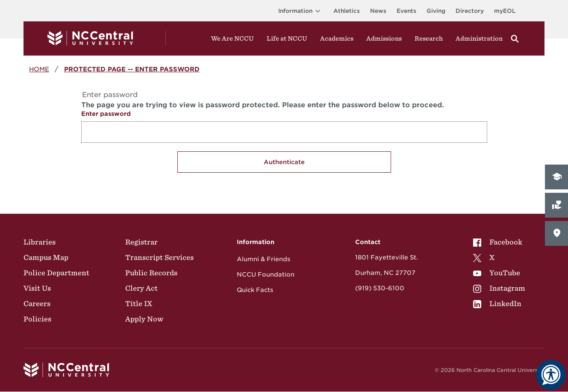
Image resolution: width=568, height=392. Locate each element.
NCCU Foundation (266, 274)
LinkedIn (497, 304)
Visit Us (37, 288)
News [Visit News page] (378, 11)
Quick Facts (255, 290)
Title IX (139, 304)
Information (301, 11)
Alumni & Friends (263, 259)
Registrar (141, 242)
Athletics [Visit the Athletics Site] (347, 11)
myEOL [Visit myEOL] (505, 11)
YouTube (497, 273)
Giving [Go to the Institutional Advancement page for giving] (436, 11)
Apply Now (144, 319)
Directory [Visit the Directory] (470, 11)
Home (39, 69)
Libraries (40, 242)
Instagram (499, 288)
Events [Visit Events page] (406, 11)
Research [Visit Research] (429, 38)
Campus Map (46, 257)
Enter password (106, 114)
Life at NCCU (287, 38)
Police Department (56, 273)
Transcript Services (159, 257)
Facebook (498, 242)
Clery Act (141, 288)
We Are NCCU (232, 38)
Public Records (151, 273)
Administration (479, 38)
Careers (37, 304)
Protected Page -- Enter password (132, 69)
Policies (37, 319)
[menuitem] (499, 242)
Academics (337, 38)
